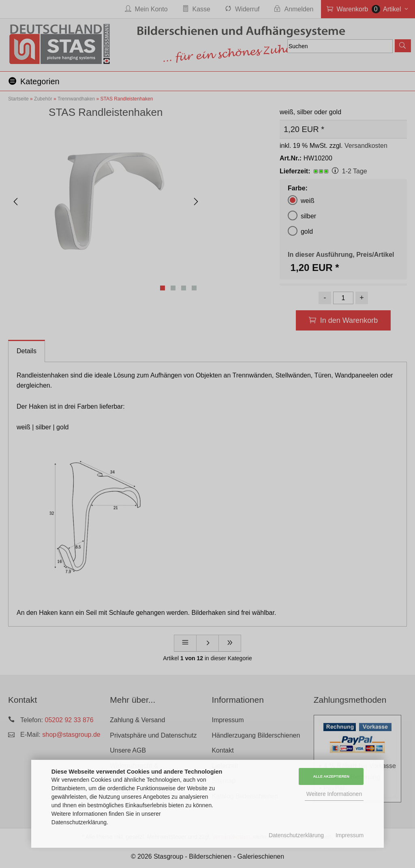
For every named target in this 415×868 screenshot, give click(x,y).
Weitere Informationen (334, 794)
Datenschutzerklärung (296, 835)
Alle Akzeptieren (331, 776)
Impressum (350, 835)
